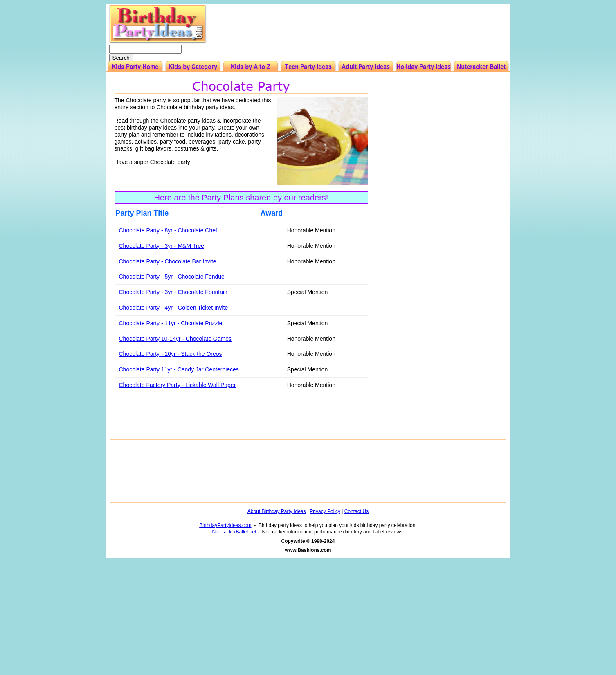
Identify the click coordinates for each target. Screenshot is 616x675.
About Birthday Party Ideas (277, 511)
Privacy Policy (325, 511)
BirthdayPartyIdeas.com (225, 525)
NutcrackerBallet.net (235, 532)
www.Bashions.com (308, 550)
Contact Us (356, 511)
